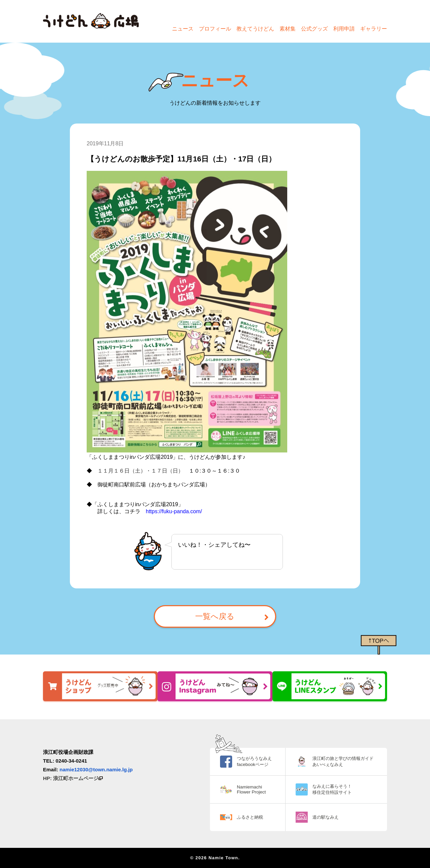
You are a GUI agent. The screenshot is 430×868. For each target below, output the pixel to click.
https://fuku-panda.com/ (174, 511)
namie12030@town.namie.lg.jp (96, 769)
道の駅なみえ (322, 817)
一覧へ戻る (215, 617)
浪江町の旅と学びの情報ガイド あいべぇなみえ (341, 761)
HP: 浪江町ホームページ (73, 778)
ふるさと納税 (244, 817)
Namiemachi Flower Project (244, 789)
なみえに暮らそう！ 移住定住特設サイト (329, 789)
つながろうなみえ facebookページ (248, 761)
